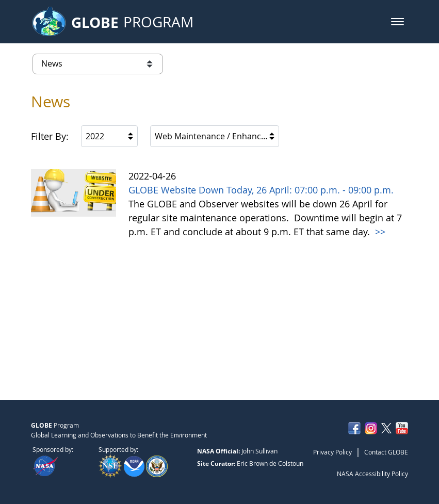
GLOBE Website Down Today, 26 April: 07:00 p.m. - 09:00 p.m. (261, 190)
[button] (397, 22)
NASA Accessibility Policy (372, 474)
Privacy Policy (332, 452)
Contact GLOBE (386, 452)
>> (379, 232)
